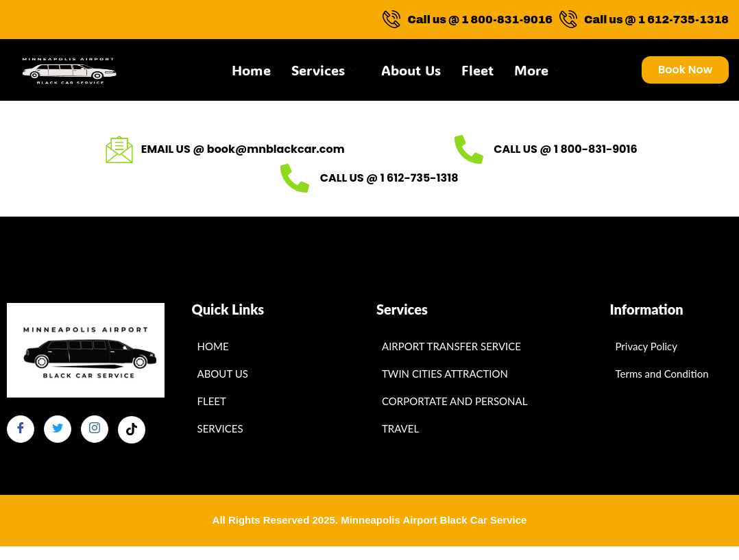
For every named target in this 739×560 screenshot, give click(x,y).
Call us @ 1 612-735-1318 (644, 20)
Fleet (477, 70)
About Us (411, 70)
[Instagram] (95, 429)
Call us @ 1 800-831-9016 (468, 20)
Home (251, 70)
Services (324, 70)
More (537, 70)
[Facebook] (21, 429)
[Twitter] (58, 429)
